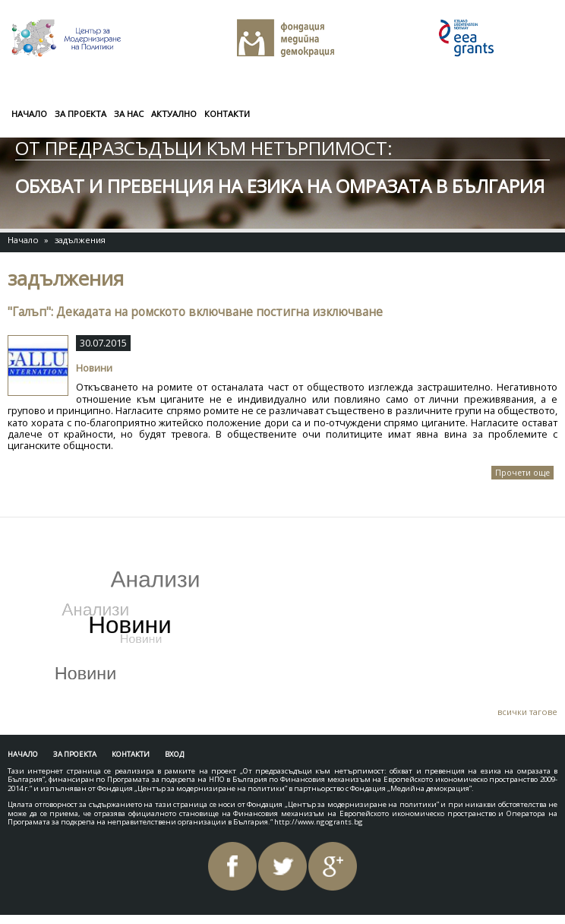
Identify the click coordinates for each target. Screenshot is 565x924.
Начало (29, 114)
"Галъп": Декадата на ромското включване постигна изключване (195, 312)
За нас (129, 114)
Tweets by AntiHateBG (82, 540)
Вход (174, 754)
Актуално (174, 114)
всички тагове (527, 712)
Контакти (227, 114)
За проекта (80, 114)
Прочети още (524, 473)
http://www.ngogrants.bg (319, 822)
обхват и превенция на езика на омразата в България (280, 186)
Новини (94, 368)
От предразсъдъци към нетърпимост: (204, 148)
